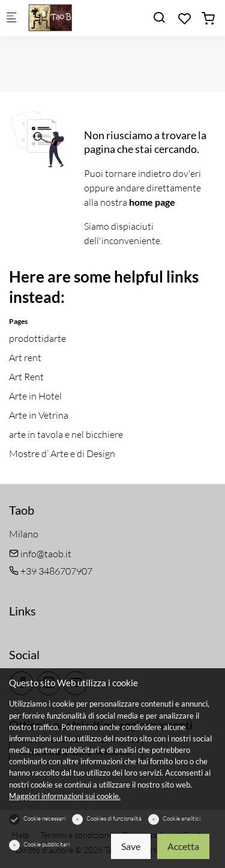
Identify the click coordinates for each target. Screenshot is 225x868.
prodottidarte (37, 338)
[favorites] (185, 19)
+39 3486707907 (51, 571)
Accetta (183, 846)
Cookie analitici (181, 819)
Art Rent (26, 377)
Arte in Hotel (35, 396)
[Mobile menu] (11, 18)
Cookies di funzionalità (114, 819)
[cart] (208, 19)
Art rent (25, 358)
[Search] (159, 17)
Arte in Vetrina (39, 415)
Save (131, 846)
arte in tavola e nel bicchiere (66, 434)
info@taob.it (40, 554)
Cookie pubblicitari (46, 844)
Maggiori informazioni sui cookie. (65, 796)
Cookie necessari (44, 819)
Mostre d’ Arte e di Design (62, 453)
